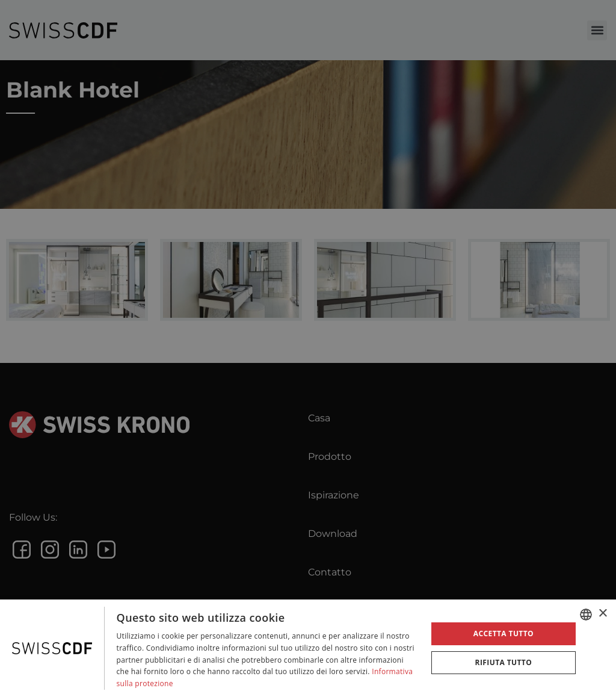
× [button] (602, 614)
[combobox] (586, 615)
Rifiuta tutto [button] (504, 662)
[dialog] (308, 648)
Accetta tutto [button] (504, 633)
